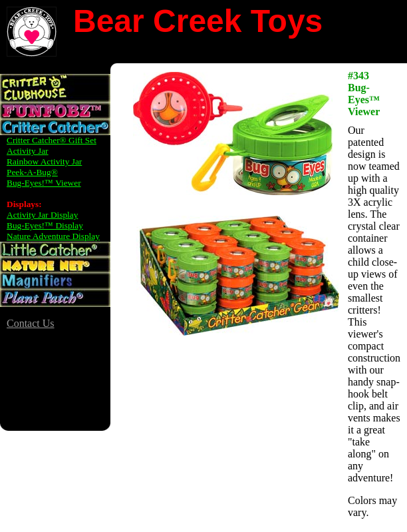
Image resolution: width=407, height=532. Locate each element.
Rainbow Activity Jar (44, 161)
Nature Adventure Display (53, 236)
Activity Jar (28, 151)
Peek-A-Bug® (32, 172)
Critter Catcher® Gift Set (52, 140)
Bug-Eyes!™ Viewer (44, 183)
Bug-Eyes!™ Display (45, 225)
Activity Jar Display (42, 215)
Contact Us (31, 323)
